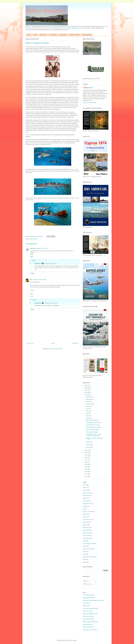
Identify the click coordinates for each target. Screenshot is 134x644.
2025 (86, 388)
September (89, 404)
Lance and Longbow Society (90, 608)
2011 (86, 474)
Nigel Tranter (43, 35)
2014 (86, 467)
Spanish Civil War (88, 549)
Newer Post (30, 343)
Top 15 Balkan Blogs (88, 595)
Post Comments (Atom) (56, 349)
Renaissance (86, 538)
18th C (85, 485)
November (89, 399)
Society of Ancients (88, 611)
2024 (86, 390)
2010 (86, 476)
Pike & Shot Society (88, 616)
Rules (84, 541)
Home (29, 35)
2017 (86, 460)
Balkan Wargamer (46, 11)
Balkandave (38, 263)
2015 (86, 464)
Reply (32, 257)
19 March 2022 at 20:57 (42, 248)
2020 (86, 453)
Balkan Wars (86, 496)
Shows (85, 546)
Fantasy (85, 506)
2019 (86, 455)
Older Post (75, 343)
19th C (85, 487)
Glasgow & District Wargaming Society (72, 28)
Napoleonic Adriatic (74, 35)
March (88, 418)
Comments (88, 584)
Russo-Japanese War (89, 544)
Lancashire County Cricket (90, 630)
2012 (86, 471)
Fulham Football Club (89, 627)
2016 (86, 462)
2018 (86, 457)
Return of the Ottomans (92, 420)
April (88, 416)
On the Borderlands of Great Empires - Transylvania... (93, 435)
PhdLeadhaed (87, 603)
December (89, 397)
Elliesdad (33, 248)
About (35, 35)
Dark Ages (86, 501)
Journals (85, 517)
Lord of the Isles (87, 520)
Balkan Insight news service (90, 622)
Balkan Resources (88, 624)
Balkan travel (86, 493)
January (88, 447)
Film (84, 509)
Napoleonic (86, 530)
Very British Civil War (88, 557)
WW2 (35, 239)
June (88, 411)
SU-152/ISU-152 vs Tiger (93, 425)
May (87, 413)
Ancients (85, 490)
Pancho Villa (86, 535)
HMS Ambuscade (87, 35)
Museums (85, 527)
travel (84, 554)
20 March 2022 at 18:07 (50, 263)
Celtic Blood (89, 442)
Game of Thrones (88, 512)
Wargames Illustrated (88, 619)
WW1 (84, 559)
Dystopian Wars (87, 504)
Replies (34, 260)
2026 (86, 385)
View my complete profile (90, 103)
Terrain (85, 552)
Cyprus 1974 (63, 35)
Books (32, 239)
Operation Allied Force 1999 (93, 427)
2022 (86, 395)
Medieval (85, 522)
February (89, 445)
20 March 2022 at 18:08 (50, 303)
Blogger (75, 640)
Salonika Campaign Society (90, 614)
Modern (85, 525)
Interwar (85, 514)
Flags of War (86, 606)
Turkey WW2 (53, 35)
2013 (86, 469)
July (87, 409)
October (88, 402)
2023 (86, 392)
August (88, 406)
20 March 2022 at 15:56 (40, 280)
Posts (86, 581)
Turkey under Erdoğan (92, 432)
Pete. (31, 280)
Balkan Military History (53, 28)
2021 (86, 450)
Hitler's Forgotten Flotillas (93, 430)
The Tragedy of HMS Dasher (93, 423)
